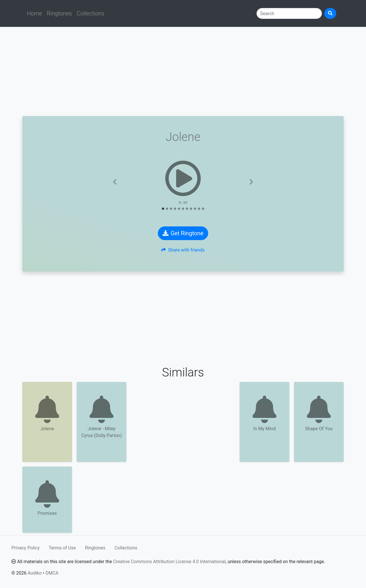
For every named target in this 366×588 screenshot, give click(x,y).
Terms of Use (62, 548)
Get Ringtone (183, 233)
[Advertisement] (183, 71)
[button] (115, 182)
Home (34, 13)
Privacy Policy (26, 548)
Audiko (34, 573)
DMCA (52, 573)
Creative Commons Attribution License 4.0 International (169, 562)
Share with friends (183, 250)
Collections (90, 13)
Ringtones (59, 13)
